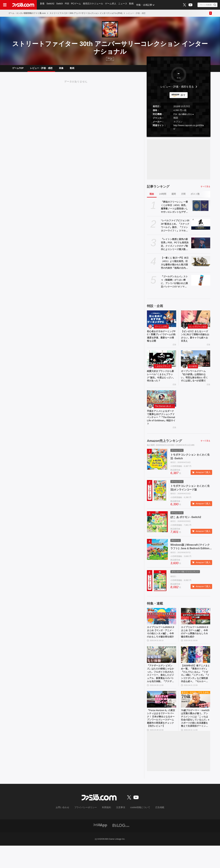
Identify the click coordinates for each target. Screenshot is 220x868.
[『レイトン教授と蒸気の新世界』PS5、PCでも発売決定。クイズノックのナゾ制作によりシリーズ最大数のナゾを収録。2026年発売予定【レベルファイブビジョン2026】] (201, 245)
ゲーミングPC (161, 329)
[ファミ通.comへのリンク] (23, 5)
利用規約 (107, 830)
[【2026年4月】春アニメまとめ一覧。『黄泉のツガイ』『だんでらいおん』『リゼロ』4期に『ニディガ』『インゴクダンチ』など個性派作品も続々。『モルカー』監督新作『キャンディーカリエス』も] (196, 672)
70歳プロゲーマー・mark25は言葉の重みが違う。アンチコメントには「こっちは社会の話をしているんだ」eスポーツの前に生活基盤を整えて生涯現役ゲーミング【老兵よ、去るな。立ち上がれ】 (195, 740)
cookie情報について (137, 830)
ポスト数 (195, 196)
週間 (174, 196)
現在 (152, 196)
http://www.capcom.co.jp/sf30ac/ (189, 130)
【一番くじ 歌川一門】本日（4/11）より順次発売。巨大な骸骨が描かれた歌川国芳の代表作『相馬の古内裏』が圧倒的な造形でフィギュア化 (175, 266)
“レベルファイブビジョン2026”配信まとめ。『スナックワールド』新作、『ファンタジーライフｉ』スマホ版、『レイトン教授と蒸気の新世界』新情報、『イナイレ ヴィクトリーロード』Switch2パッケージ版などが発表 (175, 228)
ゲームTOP (18, 69)
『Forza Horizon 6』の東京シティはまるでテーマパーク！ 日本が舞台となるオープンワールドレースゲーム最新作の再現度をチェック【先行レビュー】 (161, 740)
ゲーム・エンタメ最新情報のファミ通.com (27, 13)
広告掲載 (154, 830)
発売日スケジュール (95, 5)
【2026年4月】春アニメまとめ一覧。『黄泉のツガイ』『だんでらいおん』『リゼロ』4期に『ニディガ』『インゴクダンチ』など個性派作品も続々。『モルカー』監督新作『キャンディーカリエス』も (195, 692)
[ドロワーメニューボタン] (5, 5)
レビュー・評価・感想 (41, 69)
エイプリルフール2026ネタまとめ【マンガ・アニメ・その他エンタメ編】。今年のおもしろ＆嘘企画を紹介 (161, 647)
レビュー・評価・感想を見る (177, 89)
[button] (179, 136)
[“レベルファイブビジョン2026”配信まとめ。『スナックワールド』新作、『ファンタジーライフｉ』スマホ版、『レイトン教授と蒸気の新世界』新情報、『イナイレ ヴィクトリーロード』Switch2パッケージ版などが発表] (201, 227)
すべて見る (205, 189)
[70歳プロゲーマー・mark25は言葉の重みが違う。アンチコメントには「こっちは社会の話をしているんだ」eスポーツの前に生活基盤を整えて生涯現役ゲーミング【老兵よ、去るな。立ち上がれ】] (196, 719)
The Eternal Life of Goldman (165, 416)
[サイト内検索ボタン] (207, 5)
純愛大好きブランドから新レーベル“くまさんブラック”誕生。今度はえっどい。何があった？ (161, 381)
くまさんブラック (163, 371)
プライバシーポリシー (88, 830)
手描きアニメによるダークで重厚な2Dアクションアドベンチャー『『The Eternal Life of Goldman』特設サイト (161, 428)
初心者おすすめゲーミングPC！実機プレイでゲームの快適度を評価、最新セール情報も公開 (161, 340)
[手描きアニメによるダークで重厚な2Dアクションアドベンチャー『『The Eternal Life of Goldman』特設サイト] (162, 408)
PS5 (68, 5)
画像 (61, 69)
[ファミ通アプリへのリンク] (100, 847)
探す (183, 98)
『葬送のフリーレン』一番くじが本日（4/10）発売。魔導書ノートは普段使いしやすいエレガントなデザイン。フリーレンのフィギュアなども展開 (174, 210)
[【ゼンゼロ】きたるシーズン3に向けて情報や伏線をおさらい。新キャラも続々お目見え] (196, 321)
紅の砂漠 (193, 371)
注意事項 (119, 830)
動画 (134, 5)
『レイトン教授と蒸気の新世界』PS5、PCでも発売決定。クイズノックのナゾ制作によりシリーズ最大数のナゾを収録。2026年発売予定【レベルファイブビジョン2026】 (175, 247)
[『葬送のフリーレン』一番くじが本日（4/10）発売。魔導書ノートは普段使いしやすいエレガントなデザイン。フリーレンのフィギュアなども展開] (201, 208)
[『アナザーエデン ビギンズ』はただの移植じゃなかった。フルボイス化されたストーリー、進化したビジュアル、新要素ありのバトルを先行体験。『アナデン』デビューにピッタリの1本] (162, 672)
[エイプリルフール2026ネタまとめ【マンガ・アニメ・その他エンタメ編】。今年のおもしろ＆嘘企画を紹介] (162, 628)
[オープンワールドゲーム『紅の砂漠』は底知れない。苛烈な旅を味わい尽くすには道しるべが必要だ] (196, 363)
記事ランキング (158, 189)
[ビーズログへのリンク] (121, 847)
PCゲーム (77, 5)
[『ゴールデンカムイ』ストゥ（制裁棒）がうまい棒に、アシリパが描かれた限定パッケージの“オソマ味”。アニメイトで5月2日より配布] (201, 283)
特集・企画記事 (147, 5)
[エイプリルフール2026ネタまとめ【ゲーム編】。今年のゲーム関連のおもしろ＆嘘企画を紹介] (196, 628)
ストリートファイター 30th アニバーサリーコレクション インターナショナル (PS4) (86, 13)
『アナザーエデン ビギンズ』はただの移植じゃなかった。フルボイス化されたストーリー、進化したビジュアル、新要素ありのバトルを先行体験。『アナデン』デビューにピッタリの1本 (161, 692)
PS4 (110, 59)
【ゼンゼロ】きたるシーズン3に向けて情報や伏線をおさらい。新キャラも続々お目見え (195, 340)
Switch (60, 5)
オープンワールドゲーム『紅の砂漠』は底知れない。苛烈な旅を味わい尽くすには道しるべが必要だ (195, 383)
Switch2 (51, 5)
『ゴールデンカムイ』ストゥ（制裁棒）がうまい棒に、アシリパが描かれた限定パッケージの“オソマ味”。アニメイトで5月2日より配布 (175, 284)
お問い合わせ (67, 830)
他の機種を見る (185, 117)
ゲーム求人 (113, 5)
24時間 (163, 196)
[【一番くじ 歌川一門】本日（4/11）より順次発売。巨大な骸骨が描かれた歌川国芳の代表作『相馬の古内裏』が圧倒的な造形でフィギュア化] (201, 264)
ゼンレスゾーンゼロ (198, 329)
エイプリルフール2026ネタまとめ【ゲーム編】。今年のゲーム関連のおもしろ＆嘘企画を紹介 (195, 645)
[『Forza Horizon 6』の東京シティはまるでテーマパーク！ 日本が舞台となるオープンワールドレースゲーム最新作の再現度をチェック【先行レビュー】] (162, 719)
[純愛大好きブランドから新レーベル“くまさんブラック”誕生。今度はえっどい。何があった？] (162, 363)
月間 (183, 196)
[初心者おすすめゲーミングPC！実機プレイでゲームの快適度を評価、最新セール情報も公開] (162, 321)
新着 (42, 5)
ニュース (125, 5)
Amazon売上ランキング (164, 453)
